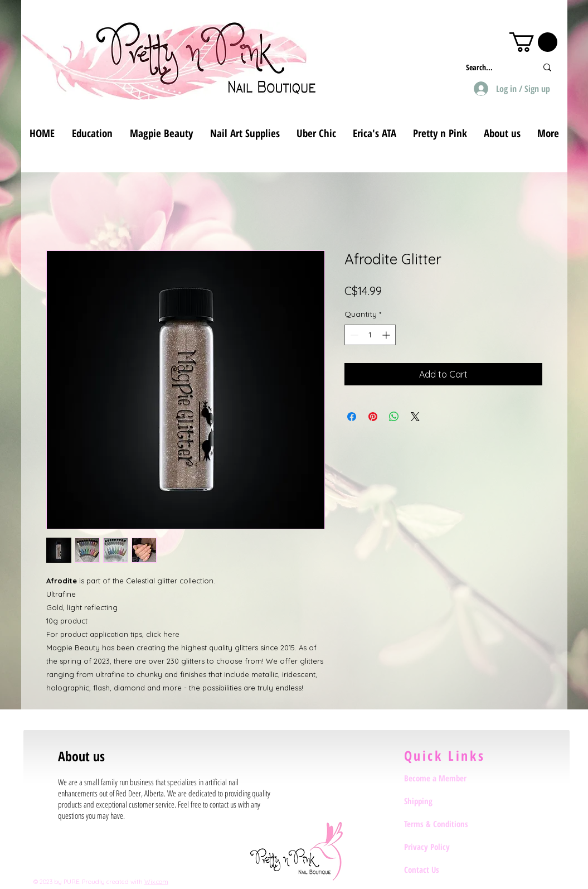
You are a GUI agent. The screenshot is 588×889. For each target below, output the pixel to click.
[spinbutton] (370, 335)
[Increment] (387, 335)
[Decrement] (353, 335)
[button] (533, 42)
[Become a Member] (444, 778)
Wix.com (156, 882)
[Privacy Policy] (444, 847)
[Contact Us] (444, 869)
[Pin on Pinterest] (373, 417)
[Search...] (493, 67)
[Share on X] (415, 417)
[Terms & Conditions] (444, 824)
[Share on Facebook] (352, 417)
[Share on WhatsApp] (394, 417)
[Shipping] (444, 801)
